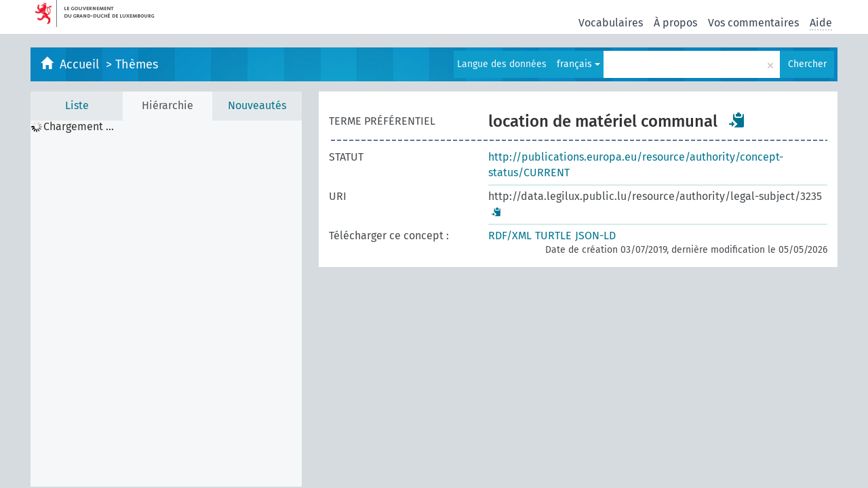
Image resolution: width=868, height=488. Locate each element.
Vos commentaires (753, 23)
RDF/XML (510, 236)
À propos (675, 23)
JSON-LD (595, 236)
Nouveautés (257, 105)
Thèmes (137, 64)
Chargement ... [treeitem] (79, 127)
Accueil (81, 64)
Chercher (807, 64)
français (578, 64)
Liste (77, 105)
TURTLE (553, 236)
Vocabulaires (611, 23)
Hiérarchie (167, 105)
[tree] (166, 304)
